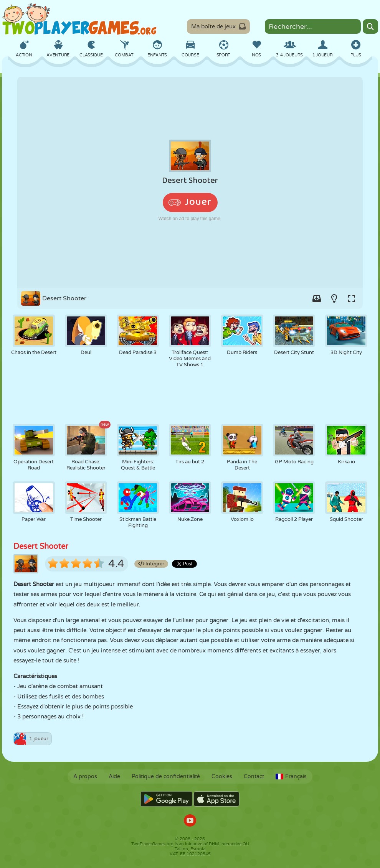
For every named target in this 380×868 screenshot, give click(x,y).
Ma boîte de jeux (218, 26)
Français (291, 777)
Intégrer (151, 564)
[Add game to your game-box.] (317, 298)
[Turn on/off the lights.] (334, 298)
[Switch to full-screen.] (351, 298)
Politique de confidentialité (166, 777)
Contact (254, 777)
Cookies (222, 777)
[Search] (370, 26)
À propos (85, 777)
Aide (114, 777)
